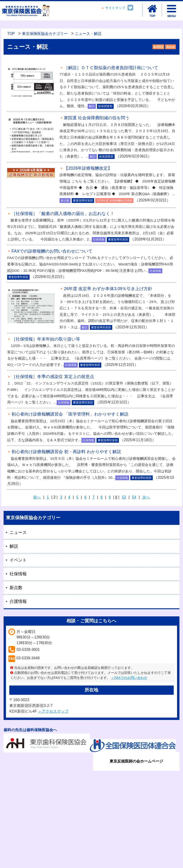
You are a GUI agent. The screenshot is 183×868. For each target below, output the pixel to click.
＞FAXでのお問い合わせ (129, 678)
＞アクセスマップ (53, 711)
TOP (11, 34)
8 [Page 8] (102, 497)
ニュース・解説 (88, 34)
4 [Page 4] (69, 497)
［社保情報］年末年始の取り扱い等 (46, 339)
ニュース (18, 532)
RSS (158, 47)
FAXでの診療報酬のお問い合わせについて (52, 251)
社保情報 (18, 574)
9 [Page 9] (110, 497)
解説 (14, 546)
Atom (170, 47)
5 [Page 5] (77, 497)
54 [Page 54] (134, 497)
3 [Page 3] (61, 497)
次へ (146, 497)
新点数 (16, 588)
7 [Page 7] (94, 497)
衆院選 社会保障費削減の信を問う (97, 118)
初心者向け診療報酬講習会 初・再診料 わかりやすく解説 (66, 452)
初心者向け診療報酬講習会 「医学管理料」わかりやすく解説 (70, 414)
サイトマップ (115, 8)
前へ (37, 497)
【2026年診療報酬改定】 (88, 168)
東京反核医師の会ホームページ (136, 761)
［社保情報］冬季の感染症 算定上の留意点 (53, 377)
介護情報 (18, 601)
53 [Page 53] (124, 497)
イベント (18, 560)
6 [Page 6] (85, 497)
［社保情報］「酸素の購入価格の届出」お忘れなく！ (63, 214)
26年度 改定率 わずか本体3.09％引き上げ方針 (108, 289)
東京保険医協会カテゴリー (45, 34)
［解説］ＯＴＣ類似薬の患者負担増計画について (111, 68)
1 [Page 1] (48, 497)
